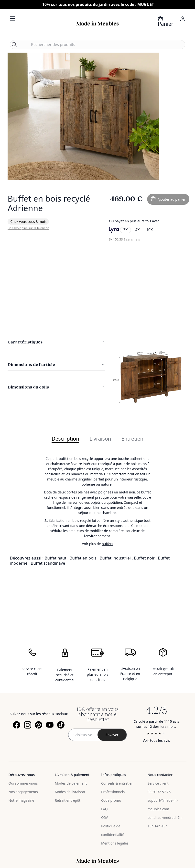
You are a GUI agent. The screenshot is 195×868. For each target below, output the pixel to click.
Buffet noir (144, 558)
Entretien (132, 439)
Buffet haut (56, 558)
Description (65, 439)
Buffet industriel (115, 558)
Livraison (100, 439)
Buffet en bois (83, 558)
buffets (107, 544)
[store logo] (97, 24)
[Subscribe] (112, 735)
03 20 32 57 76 (159, 792)
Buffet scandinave (48, 563)
